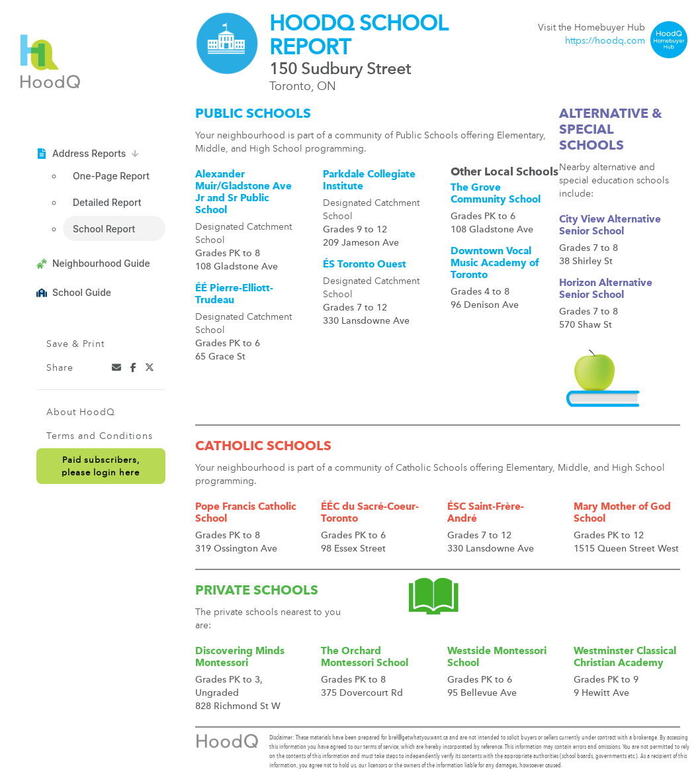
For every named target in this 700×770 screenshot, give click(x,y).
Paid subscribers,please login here (101, 467)
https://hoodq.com (605, 41)
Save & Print (75, 344)
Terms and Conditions (100, 436)
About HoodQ (81, 412)
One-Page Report (111, 176)
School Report (104, 229)
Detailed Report (107, 202)
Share (60, 368)
